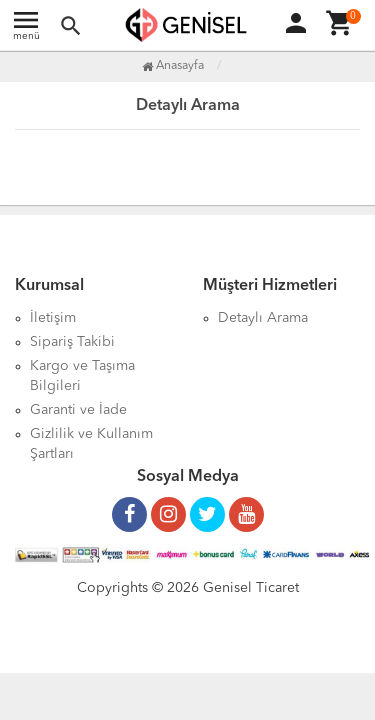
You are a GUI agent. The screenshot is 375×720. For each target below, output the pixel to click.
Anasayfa (173, 66)
